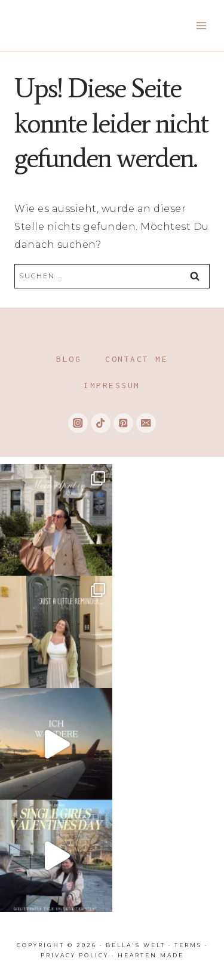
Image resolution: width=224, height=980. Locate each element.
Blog (69, 359)
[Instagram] (78, 423)
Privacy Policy (75, 955)
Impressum (112, 385)
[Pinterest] (123, 423)
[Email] (146, 423)
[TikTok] (101, 423)
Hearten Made (151, 955)
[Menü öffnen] (201, 25)
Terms (188, 945)
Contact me (136, 359)
